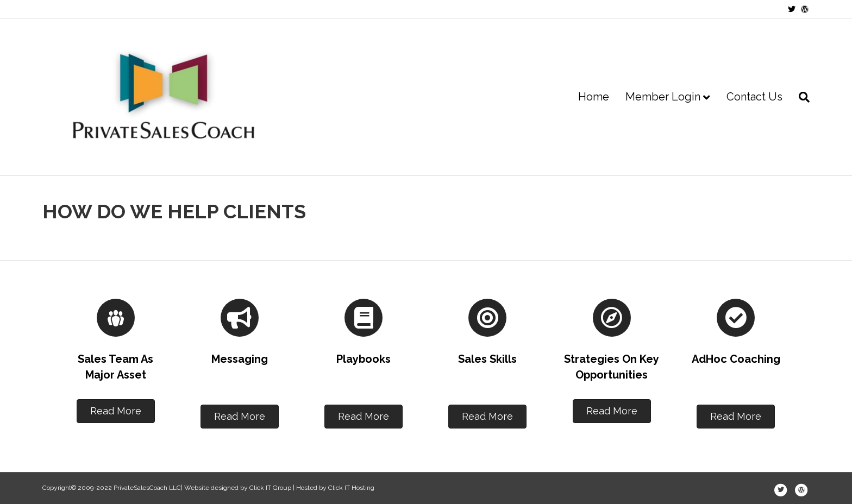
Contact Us (754, 97)
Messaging (240, 359)
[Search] (800, 97)
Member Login (663, 97)
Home (594, 97)
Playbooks (364, 359)
